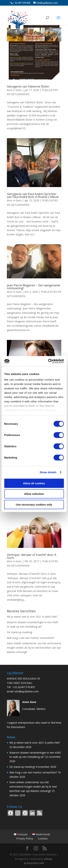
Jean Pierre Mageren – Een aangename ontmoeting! (34, 287)
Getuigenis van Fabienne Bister (28, 86)
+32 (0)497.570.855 (24, 687)
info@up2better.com (27, 691)
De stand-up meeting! (20, 632)
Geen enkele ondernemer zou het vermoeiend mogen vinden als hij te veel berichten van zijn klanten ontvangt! (34, 648)
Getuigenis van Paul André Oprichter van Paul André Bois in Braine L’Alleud (33, 195)
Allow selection (34, 494)
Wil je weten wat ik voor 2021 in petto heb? (32, 617)
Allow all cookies (34, 483)
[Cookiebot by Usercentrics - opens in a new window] (48, 361)
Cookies (43, 838)
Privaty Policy (25, 838)
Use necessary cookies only (34, 504)
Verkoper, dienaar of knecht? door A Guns (32, 556)
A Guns (17, 90)
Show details (48, 472)
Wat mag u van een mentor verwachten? (31, 638)
